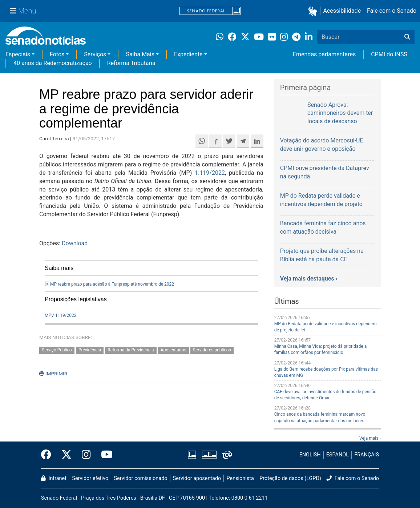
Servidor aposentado (197, 478)
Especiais (18, 54)
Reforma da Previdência (131, 350)
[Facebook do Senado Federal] (49, 455)
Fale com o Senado (392, 11)
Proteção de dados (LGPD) (290, 478)
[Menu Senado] (23, 11)
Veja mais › (370, 438)
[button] (314, 11)
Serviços (95, 54)
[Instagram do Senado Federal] (86, 455)
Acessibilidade (342, 11)
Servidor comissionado (141, 478)
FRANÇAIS (367, 455)
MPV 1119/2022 (61, 315)
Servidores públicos (212, 350)
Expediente (188, 54)
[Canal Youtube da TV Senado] (104, 455)
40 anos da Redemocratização (53, 63)
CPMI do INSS (389, 54)
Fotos (57, 54)
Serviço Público (57, 350)
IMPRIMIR (53, 374)
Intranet (54, 478)
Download (75, 243)
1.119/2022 (210, 173)
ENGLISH (310, 455)
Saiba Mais (140, 54)
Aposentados (173, 350)
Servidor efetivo (90, 478)
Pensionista (240, 478)
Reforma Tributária (131, 63)
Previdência (90, 350)
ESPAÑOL (338, 455)
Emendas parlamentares (324, 54)
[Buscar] (407, 37)
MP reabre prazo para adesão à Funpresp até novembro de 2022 (112, 284)
